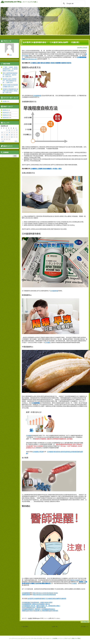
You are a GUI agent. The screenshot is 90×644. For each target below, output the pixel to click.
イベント (61, 638)
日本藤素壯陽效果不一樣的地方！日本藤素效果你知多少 (38, 609)
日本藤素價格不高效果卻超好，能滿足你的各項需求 (37, 602)
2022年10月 (6, 118)
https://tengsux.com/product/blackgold (44, 595)
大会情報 (55, 638)
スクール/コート (47, 638)
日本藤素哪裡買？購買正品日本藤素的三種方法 (36, 604)
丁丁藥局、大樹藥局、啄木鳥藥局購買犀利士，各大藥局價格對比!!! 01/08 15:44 (10, 69)
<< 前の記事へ (25, 627)
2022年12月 (6, 113)
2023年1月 (5, 110)
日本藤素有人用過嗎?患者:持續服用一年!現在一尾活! (46, 169)
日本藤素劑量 (37, 96)
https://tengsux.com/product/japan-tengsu (45, 593)
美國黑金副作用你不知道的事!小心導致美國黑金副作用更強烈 (40, 611)
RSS (10, 55)
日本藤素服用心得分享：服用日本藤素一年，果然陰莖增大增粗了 (41, 606)
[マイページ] (26, 2)
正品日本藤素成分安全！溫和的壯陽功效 (34, 607)
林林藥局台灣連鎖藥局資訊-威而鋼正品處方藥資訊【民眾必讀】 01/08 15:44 (10, 91)
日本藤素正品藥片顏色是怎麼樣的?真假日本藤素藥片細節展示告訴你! (51, 63)
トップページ (13, 638)
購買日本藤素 (75, 580)
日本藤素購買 (26, 593)
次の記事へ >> (85, 627)
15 (7, 135)
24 (12, 137)
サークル (34, 638)
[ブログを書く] (34, 2)
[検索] (73, 4)
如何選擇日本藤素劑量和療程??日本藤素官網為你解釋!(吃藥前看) (47, 599)
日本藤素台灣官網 (38, 452)
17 (12, 135)
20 (2, 137)
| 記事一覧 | (55, 627)
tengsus (8, 18)
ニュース (28, 638)
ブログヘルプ (67, 638)
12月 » (16, 141)
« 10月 (3, 141)
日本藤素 (48, 342)
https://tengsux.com (31, 59)
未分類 (30, 618)
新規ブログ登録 (76, 638)
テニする (40, 638)
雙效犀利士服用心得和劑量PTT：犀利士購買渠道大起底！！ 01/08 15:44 (10, 81)
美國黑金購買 (26, 595)
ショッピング (21, 638)
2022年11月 (6, 115)
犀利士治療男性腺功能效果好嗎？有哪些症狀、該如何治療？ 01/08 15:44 (10, 75)
